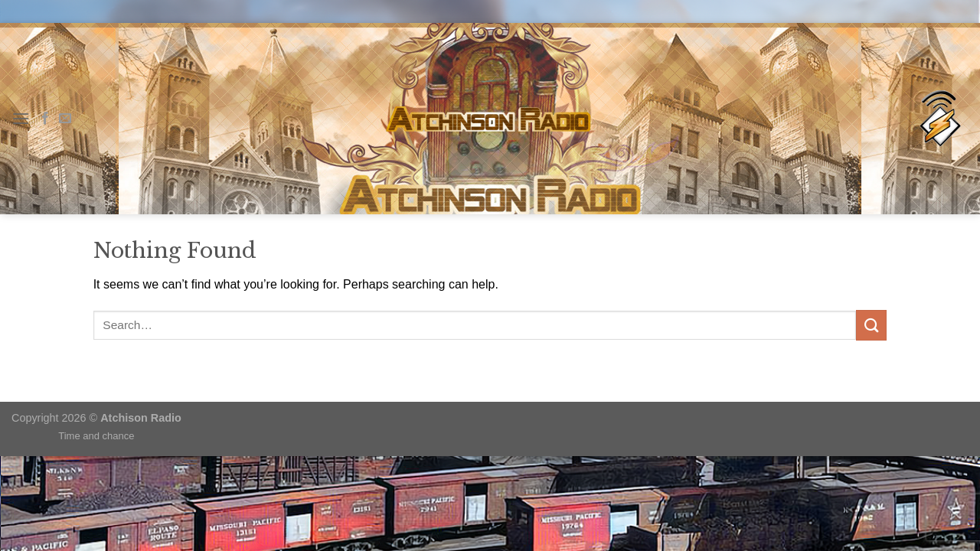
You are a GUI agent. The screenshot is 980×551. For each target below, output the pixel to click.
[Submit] (871, 325)
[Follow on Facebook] (45, 119)
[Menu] (21, 118)
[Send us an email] (65, 119)
